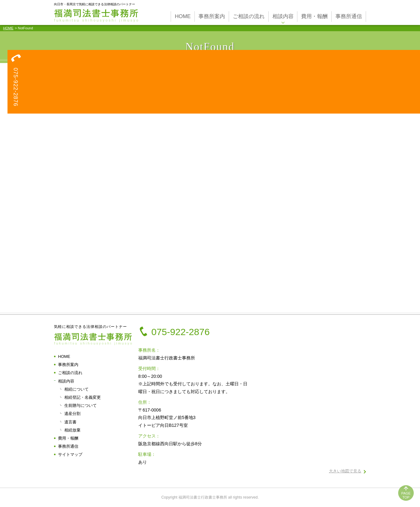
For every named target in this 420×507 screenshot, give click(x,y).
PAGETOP (406, 495)
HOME (8, 28)
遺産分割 (72, 414)
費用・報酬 (68, 438)
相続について (76, 389)
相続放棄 (72, 430)
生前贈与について (81, 405)
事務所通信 (68, 446)
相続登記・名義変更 (83, 397)
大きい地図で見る (345, 471)
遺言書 (70, 422)
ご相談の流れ (70, 373)
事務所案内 (68, 365)
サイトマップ (70, 454)
